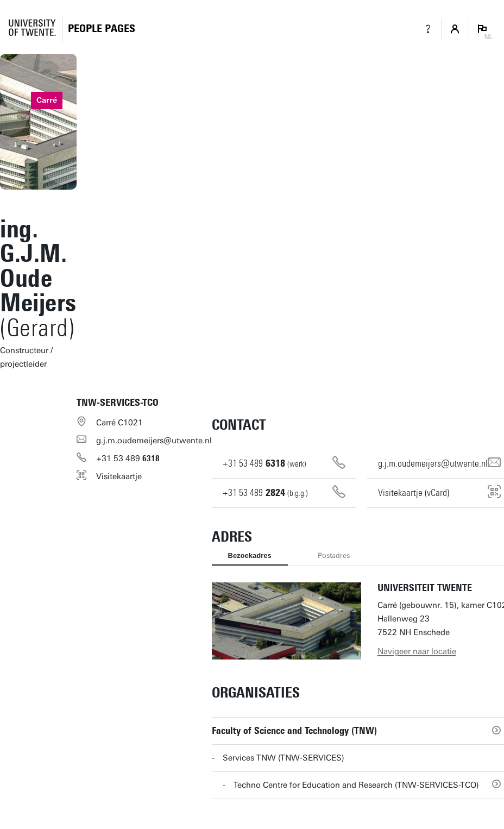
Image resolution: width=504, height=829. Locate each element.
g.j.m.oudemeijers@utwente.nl (154, 441)
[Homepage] (102, 29)
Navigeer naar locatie (417, 651)
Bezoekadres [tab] (250, 555)
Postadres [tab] (334, 555)
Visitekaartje (119, 476)
